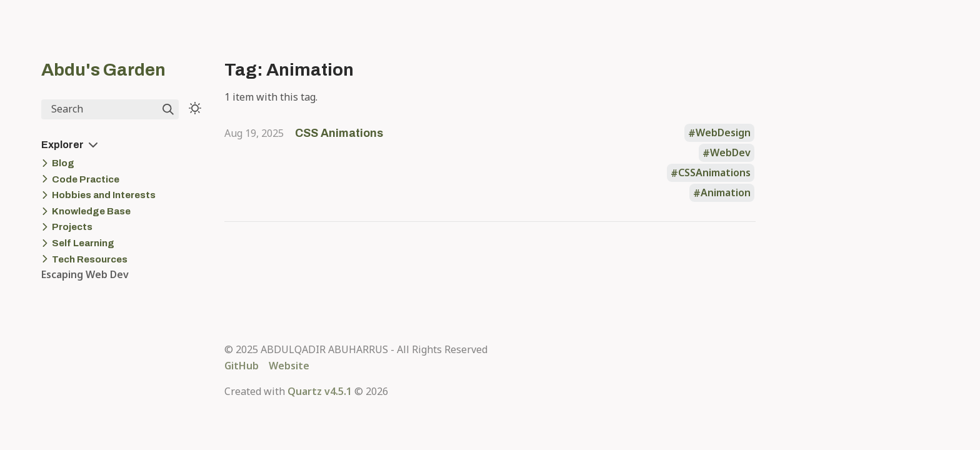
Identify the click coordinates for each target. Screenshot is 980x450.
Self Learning (83, 243)
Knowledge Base (91, 211)
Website (289, 366)
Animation (726, 193)
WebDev (730, 153)
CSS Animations (339, 133)
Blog (63, 163)
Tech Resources (90, 259)
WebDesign (723, 133)
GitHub (242, 366)
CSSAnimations (714, 173)
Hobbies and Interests (104, 195)
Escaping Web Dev (85, 274)
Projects (72, 227)
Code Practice (86, 179)
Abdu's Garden (103, 70)
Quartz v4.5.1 (320, 391)
